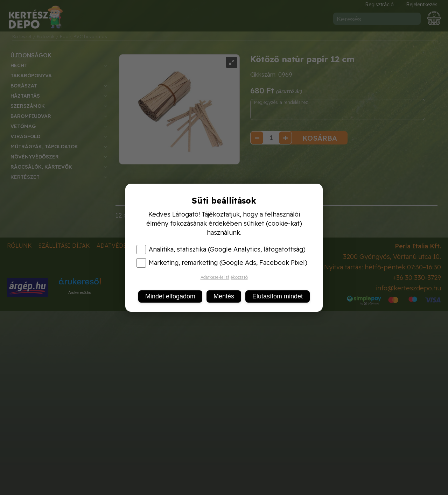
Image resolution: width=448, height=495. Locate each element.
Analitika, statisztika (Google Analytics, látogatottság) (221, 249)
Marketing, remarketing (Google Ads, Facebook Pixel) (222, 263)
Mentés (224, 296)
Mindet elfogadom (170, 296)
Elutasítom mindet (278, 296)
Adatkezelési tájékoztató (224, 277)
